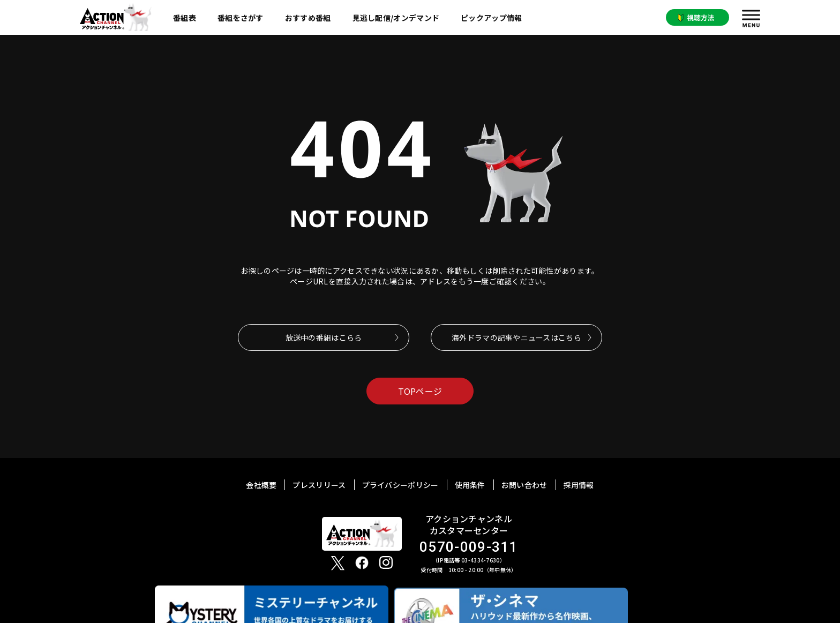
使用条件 (470, 485)
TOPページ (420, 391)
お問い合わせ (524, 485)
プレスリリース (319, 485)
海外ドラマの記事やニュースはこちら (516, 337)
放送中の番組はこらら (324, 337)
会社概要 (261, 485)
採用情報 (579, 485)
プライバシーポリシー (400, 485)
